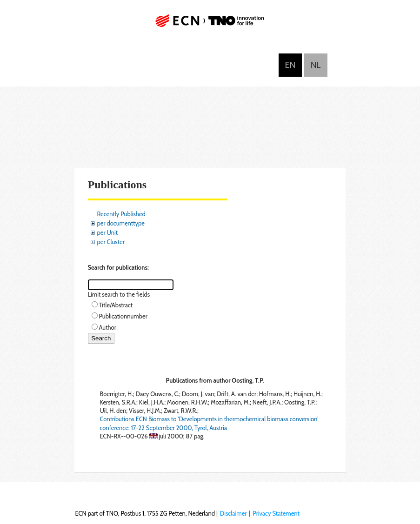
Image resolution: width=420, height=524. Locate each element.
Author (108, 327)
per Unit (108, 232)
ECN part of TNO (210, 24)
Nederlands (316, 65)
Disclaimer (233, 513)
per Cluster (111, 242)
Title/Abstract (116, 305)
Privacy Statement (276, 513)
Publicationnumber (123, 316)
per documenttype (121, 223)
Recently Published (121, 214)
